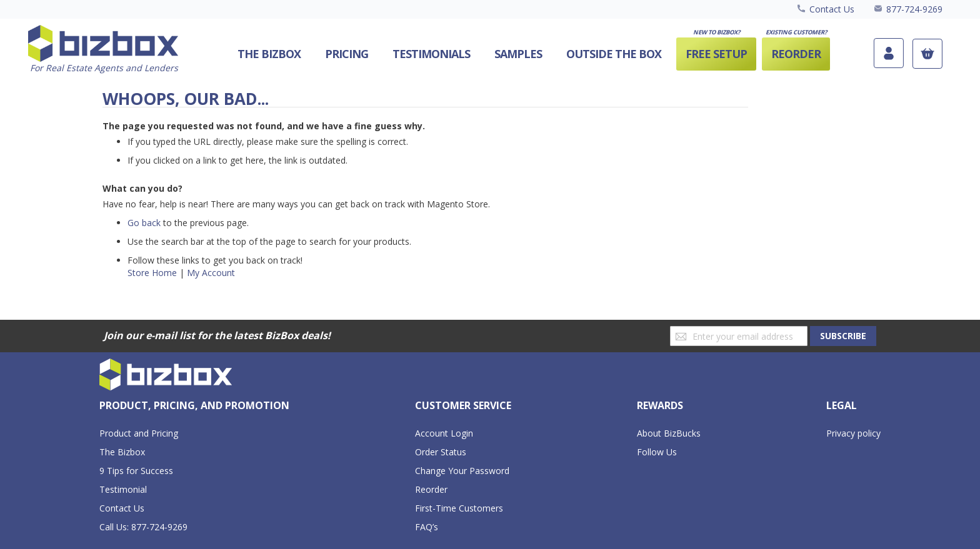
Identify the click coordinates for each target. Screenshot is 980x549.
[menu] (524, 54)
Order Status (441, 452)
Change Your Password (462, 471)
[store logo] (103, 50)
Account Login (444, 433)
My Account (211, 273)
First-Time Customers (459, 508)
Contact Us (832, 9)
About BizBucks (669, 433)
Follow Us (657, 452)
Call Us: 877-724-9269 (143, 527)
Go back (144, 223)
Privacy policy (853, 433)
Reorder (431, 489)
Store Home (152, 273)
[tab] (194, 406)
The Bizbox (122, 452)
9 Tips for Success (136, 471)
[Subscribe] (843, 336)
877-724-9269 (914, 9)
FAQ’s (427, 527)
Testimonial (123, 489)
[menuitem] (614, 54)
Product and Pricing (139, 433)
